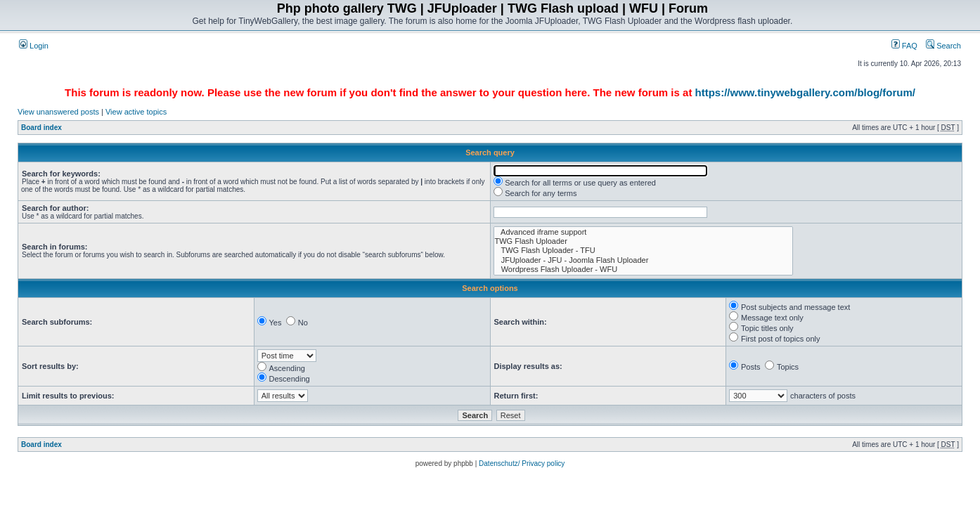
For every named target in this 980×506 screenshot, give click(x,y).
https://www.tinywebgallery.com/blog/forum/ (805, 92)
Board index (41, 128)
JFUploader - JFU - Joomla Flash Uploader (644, 260)
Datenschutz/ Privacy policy (522, 463)
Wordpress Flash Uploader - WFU (644, 270)
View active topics (136, 112)
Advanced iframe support (644, 232)
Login (34, 46)
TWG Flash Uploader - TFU (644, 251)
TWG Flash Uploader (644, 241)
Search (943, 46)
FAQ (904, 46)
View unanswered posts (58, 112)
